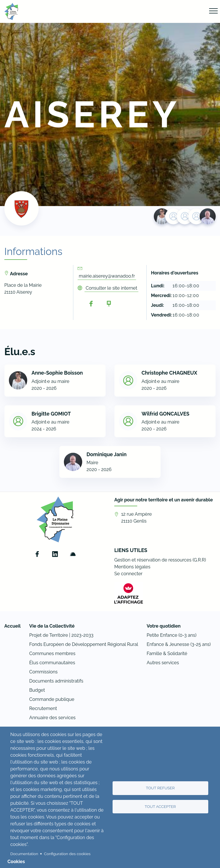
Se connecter (128, 574)
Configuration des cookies (67, 854)
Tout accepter (160, 806)
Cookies (16, 862)
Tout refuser (160, 788)
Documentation (24, 854)
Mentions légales (132, 567)
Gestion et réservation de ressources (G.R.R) (160, 560)
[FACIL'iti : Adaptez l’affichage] (129, 593)
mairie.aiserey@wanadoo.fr (107, 276)
